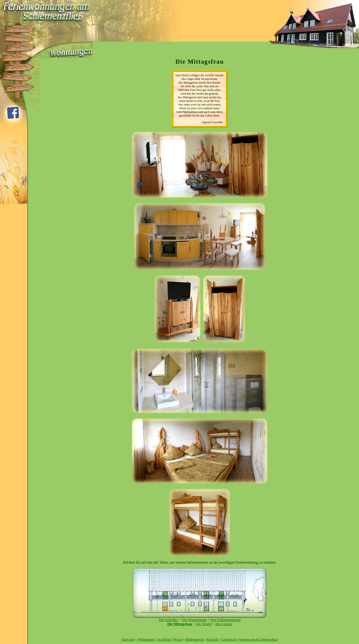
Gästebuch (229, 640)
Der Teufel (204, 624)
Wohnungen (146, 640)
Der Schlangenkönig (226, 620)
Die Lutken (224, 624)
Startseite (128, 640)
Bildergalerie (194, 640)
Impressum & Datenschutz (259, 640)
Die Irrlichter (168, 620)
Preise (178, 640)
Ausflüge (164, 640)
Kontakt (213, 640)
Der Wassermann (194, 620)
